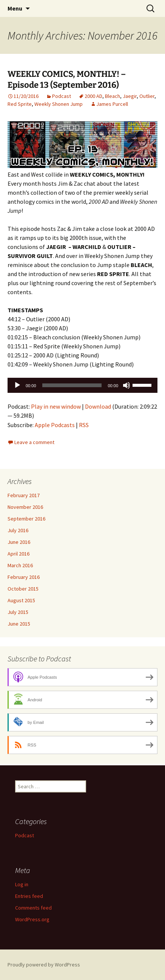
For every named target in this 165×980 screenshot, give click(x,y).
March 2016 (20, 565)
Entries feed (29, 896)
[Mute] (126, 385)
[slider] (72, 385)
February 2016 (24, 577)
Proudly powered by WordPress (44, 965)
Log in (22, 884)
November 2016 (25, 507)
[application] (82, 385)
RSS (84, 425)
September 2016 (26, 519)
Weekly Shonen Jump (59, 104)
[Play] (17, 385)
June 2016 (19, 542)
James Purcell (112, 104)
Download (98, 406)
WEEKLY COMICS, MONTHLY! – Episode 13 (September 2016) (67, 79)
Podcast (62, 96)
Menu (15, 8)
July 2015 (18, 612)
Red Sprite (20, 104)
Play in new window (56, 406)
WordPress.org (32, 919)
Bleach (113, 96)
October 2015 (23, 589)
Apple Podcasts (55, 425)
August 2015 (21, 600)
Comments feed (33, 908)
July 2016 (18, 530)
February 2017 (24, 495)
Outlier (147, 96)
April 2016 (19, 554)
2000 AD (93, 96)
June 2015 (19, 624)
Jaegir (130, 96)
